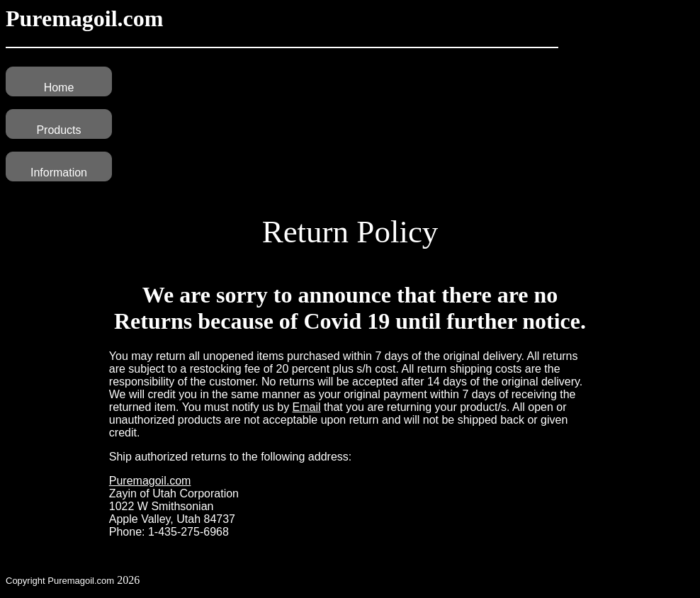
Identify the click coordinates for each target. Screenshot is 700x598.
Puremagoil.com (150, 481)
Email (307, 407)
